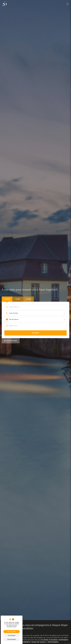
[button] (67, 4)
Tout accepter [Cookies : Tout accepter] (12, 632)
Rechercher (36, 333)
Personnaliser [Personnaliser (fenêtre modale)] (12, 639)
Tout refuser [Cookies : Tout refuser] (12, 635)
